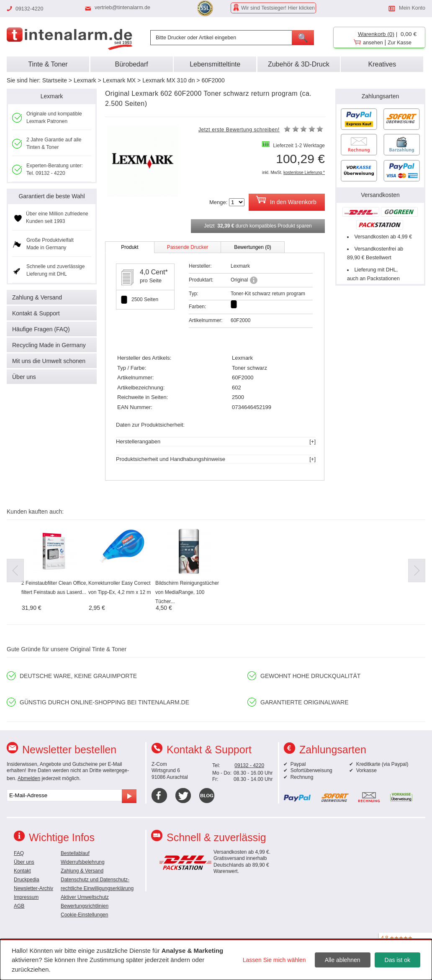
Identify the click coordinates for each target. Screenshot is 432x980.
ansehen (373, 43)
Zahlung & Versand (37, 297)
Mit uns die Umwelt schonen (49, 361)
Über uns (24, 377)
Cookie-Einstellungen (84, 915)
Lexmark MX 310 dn (168, 80)
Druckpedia (27, 880)
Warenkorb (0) (376, 34)
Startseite (55, 80)
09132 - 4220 (249, 765)
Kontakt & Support (36, 313)
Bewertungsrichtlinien (85, 906)
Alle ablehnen (343, 960)
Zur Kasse (400, 43)
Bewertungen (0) (253, 247)
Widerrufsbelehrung (83, 862)
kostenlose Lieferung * (304, 173)
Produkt (130, 247)
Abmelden (29, 778)
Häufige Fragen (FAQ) (41, 329)
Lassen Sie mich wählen (274, 960)
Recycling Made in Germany (49, 345)
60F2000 (213, 80)
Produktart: (201, 280)
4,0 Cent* (154, 272)
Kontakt (22, 871)
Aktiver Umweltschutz (85, 897)
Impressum (26, 897)
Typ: (194, 294)
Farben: (197, 307)
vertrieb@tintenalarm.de (122, 8)
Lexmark (85, 80)
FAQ (19, 853)
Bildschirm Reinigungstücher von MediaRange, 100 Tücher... (187, 592)
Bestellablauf (75, 853)
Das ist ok (397, 960)
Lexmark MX (120, 80)
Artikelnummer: (206, 320)
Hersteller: (200, 266)
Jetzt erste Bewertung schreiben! (239, 130)
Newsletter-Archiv (33, 888)
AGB (19, 906)
